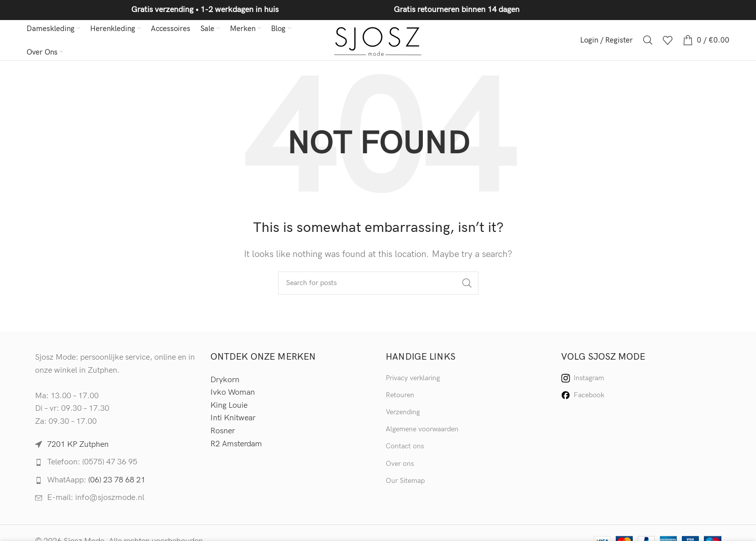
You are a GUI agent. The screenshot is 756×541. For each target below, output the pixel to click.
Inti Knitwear (233, 418)
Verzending (403, 412)
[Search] (648, 40)
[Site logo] (378, 40)
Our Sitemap (405, 481)
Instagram (583, 378)
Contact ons (405, 446)
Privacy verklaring (413, 378)
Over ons (400, 464)
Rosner (223, 431)
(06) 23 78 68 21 (117, 480)
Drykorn (225, 380)
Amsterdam (242, 444)
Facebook (583, 395)
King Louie (229, 405)
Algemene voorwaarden (422, 429)
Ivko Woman (233, 392)
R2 (216, 444)
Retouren (400, 395)
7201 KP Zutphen (78, 445)
